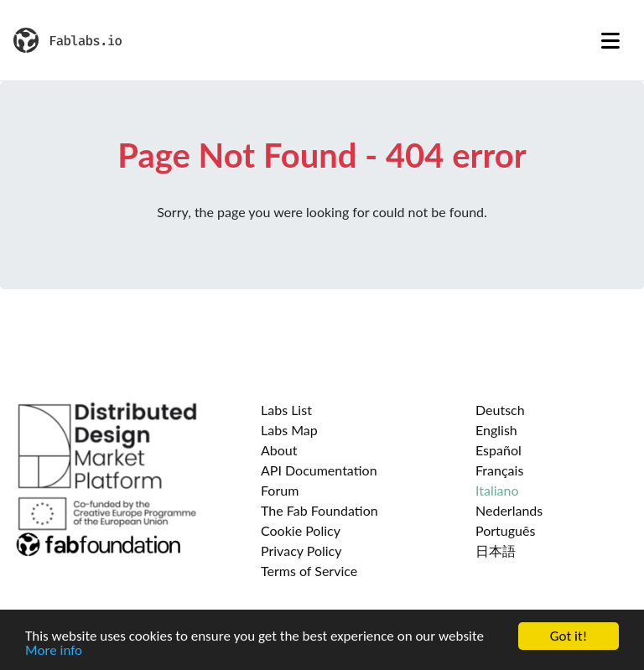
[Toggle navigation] (610, 40)
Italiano (497, 490)
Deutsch (500, 410)
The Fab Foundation (319, 510)
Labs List (286, 410)
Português (505, 530)
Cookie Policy (301, 530)
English (496, 430)
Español (499, 450)
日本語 (496, 551)
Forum (280, 490)
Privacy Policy (301, 551)
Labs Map (289, 430)
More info (54, 651)
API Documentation (319, 470)
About (279, 450)
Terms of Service (309, 571)
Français (499, 470)
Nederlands (509, 510)
